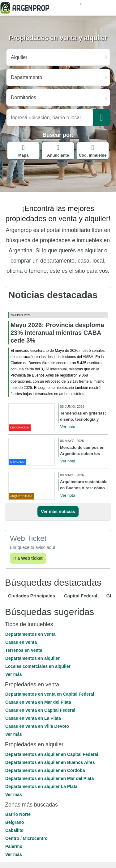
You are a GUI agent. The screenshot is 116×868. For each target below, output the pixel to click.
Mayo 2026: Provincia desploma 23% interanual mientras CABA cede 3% (57, 333)
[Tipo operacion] (58, 57)
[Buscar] (101, 118)
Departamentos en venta (30, 634)
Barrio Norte (18, 814)
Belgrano (15, 822)
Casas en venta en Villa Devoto (37, 726)
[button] (58, 674)
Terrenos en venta (24, 650)
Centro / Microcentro (26, 838)
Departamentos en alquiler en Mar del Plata (49, 778)
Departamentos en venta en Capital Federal (50, 694)
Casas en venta (21, 642)
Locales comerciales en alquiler (38, 666)
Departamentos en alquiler (32, 658)
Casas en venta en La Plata (33, 718)
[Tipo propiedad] (58, 77)
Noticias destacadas (53, 295)
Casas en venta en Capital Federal (40, 710)
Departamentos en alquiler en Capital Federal (52, 754)
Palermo (14, 846)
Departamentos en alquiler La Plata (41, 786)
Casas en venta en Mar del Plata (38, 702)
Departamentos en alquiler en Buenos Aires (50, 762)
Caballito (14, 830)
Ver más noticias (58, 512)
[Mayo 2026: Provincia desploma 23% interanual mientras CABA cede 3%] (58, 310)
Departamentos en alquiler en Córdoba (45, 770)
